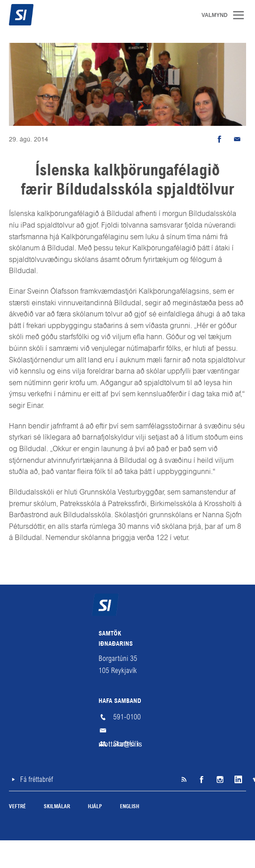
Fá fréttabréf (37, 779)
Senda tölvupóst (237, 139)
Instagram (219, 780)
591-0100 (127, 717)
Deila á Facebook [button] (219, 139)
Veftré (17, 807)
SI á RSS (184, 780)
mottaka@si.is (127, 731)
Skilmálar (57, 807)
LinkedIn (237, 780)
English (130, 807)
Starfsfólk (126, 744)
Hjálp (95, 807)
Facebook (202, 780)
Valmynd (242, 15)
